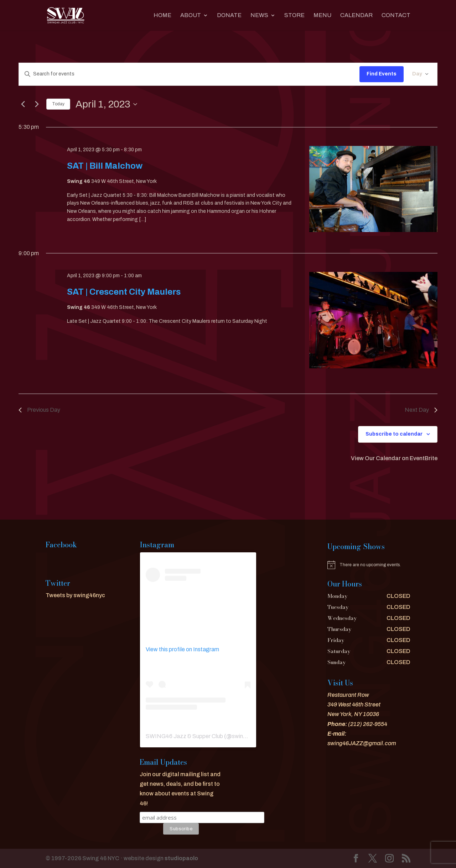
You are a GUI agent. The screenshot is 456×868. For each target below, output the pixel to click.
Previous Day (39, 410)
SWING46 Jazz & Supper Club (184, 736)
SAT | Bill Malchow (105, 166)
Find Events (382, 74)
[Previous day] (23, 104)
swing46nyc (247, 736)
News (259, 15)
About (191, 15)
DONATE (229, 15)
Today (58, 104)
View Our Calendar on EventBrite (394, 458)
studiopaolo (181, 858)
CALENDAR (356, 15)
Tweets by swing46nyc (75, 595)
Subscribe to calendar (394, 434)
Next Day (421, 410)
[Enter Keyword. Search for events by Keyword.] (189, 74)
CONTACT (396, 15)
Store (294, 15)
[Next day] (37, 104)
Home (162, 15)
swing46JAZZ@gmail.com (362, 743)
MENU (322, 15)
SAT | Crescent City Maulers (124, 292)
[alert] (369, 565)
